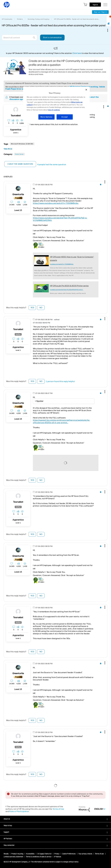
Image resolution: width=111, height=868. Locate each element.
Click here (77, 53)
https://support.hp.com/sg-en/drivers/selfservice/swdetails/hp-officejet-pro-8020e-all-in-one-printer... (61, 421)
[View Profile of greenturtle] (18, 194)
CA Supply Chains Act (44, 854)
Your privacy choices (85, 854)
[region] (56, 105)
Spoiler (40, 401)
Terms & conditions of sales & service (39, 857)
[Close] (86, 90)
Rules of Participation (19, 811)
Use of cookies (54, 110)
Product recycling (17, 854)
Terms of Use (58, 809)
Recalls (6, 854)
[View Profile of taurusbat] (16, 116)
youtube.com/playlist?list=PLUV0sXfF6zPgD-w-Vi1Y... (67, 290)
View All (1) (8, 149)
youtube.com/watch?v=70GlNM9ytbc (62, 264)
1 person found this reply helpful (60, 381)
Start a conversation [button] (52, 37)
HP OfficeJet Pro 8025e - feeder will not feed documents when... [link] (77, 19)
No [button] (41, 308)
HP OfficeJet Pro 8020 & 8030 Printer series (69, 286)
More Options (46, 117)
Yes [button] (32, 308)
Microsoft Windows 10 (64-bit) (22, 144)
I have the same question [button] (20, 164)
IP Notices (58, 857)
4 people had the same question (52, 164)
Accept (65, 117)
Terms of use (99, 854)
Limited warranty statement (13, 857)
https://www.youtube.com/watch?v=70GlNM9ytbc (56, 203)
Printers (20, 19)
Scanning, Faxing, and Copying (38, 19)
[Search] (19, 38)
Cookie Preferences (69, 854)
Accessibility (30, 854)
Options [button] (109, 30)
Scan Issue (19, 154)
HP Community (7, 19)
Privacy (57, 854)
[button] (103, 106)
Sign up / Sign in (100, 12)
